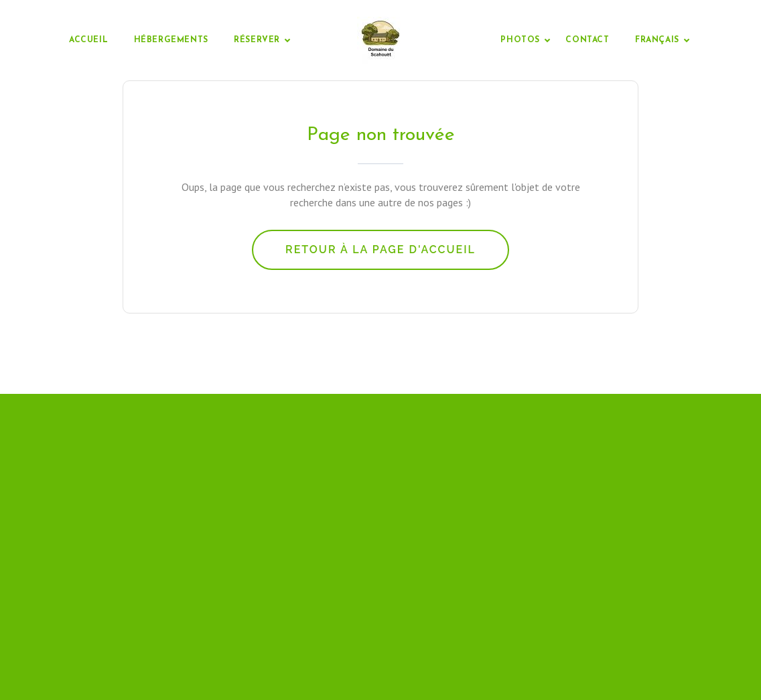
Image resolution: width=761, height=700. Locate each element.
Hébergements (171, 40)
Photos (520, 40)
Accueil (88, 40)
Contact (587, 40)
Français (657, 40)
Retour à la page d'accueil (380, 250)
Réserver (257, 40)
